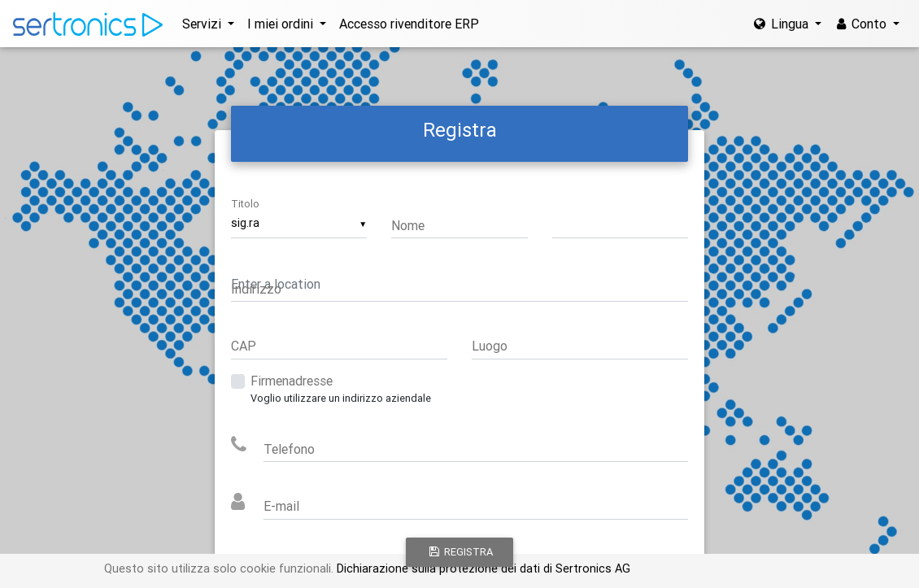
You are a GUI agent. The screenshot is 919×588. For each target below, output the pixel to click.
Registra (461, 552)
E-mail (281, 506)
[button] (208, 24)
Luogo (490, 346)
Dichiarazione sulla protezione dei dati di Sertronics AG (482, 568)
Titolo (245, 204)
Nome (408, 225)
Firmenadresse (292, 381)
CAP (244, 346)
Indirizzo (256, 289)
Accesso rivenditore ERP (409, 24)
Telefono (289, 449)
